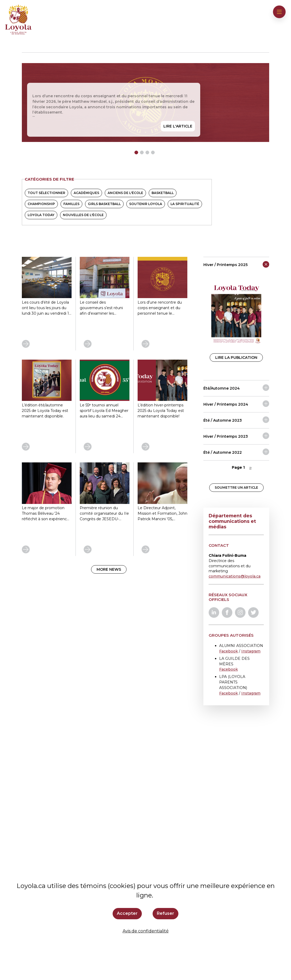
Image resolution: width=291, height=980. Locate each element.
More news (109, 569)
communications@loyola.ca (235, 576)
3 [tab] (147, 152)
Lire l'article (178, 126)
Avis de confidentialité (146, 931)
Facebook (229, 651)
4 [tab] (153, 152)
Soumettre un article (236, 488)
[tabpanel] (145, 103)
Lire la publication (236, 358)
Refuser (165, 913)
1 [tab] (136, 152)
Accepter (127, 913)
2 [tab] (142, 152)
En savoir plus (22, 340)
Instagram (251, 651)
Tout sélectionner (46, 193)
